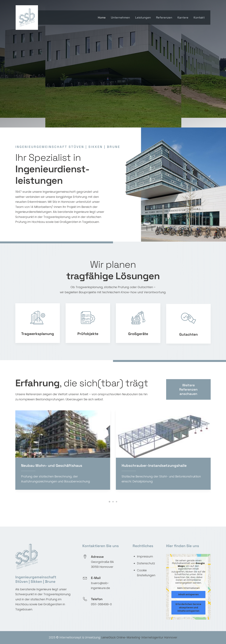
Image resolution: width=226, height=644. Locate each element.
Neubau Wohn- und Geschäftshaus (59, 465)
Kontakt (199, 17)
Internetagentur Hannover (159, 637)
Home (102, 17)
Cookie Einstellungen (146, 573)
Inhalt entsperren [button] (188, 594)
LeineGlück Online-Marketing (121, 637)
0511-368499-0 (101, 604)
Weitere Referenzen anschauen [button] (189, 401)
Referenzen (164, 17)
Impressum (145, 556)
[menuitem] (103, 18)
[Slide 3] (117, 502)
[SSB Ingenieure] (28, 18)
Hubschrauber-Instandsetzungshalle (162, 465)
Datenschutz (146, 563)
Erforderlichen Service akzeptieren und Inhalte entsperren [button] (188, 607)
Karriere (183, 17)
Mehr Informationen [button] (188, 588)
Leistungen (143, 17)
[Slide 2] (113, 502)
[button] (71, 434)
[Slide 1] (109, 502)
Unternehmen (120, 17)
